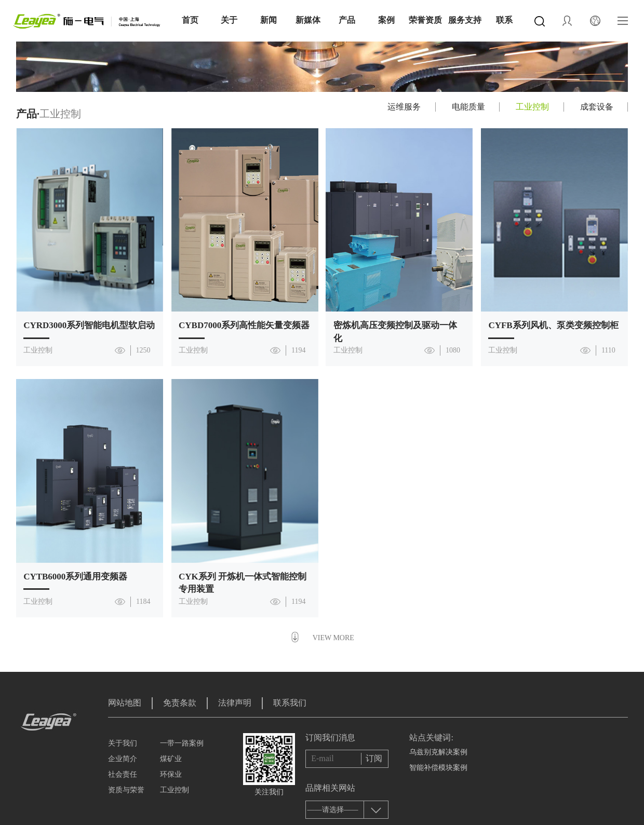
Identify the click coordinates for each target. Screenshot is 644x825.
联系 (504, 20)
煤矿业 (171, 759)
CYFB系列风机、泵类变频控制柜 (553, 325)
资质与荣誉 (126, 790)
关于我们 (123, 743)
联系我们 (290, 703)
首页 (190, 20)
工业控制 (532, 107)
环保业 (171, 774)
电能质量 (468, 107)
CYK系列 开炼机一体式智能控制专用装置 (243, 583)
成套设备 (597, 107)
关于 (229, 20)
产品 (347, 20)
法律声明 (235, 703)
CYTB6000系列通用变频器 (75, 577)
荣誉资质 (425, 20)
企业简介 (123, 759)
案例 (386, 20)
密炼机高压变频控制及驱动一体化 (395, 332)
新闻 (269, 20)
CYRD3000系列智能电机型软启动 (89, 325)
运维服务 (404, 107)
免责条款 (180, 703)
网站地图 (125, 703)
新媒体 (308, 20)
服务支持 (465, 20)
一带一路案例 (182, 743)
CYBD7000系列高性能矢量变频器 (244, 325)
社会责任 (123, 774)
